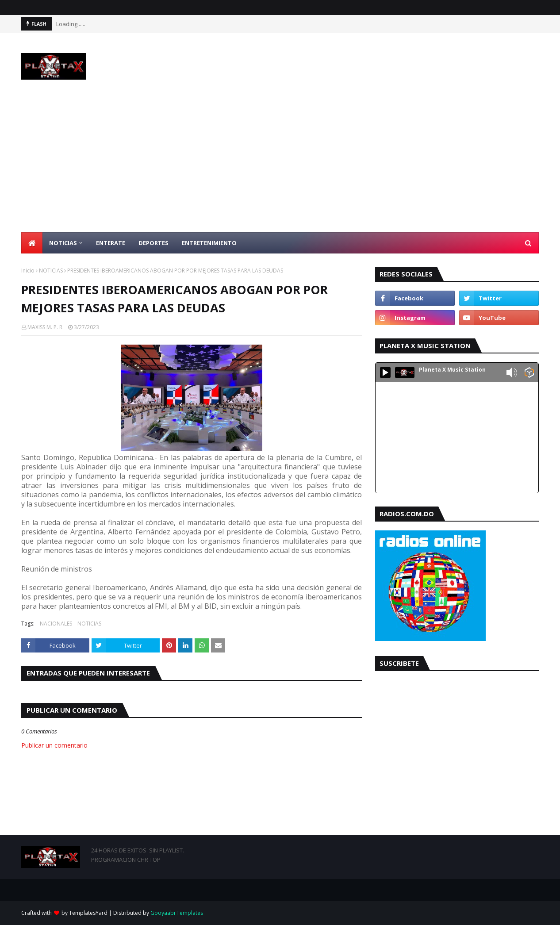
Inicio (28, 271)
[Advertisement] (280, 166)
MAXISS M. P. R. (46, 327)
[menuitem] (32, 243)
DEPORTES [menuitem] (153, 243)
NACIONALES (56, 624)
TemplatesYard (88, 913)
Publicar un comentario (54, 745)
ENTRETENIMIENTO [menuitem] (209, 243)
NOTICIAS (51, 271)
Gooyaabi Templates (177, 913)
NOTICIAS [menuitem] (63, 243)
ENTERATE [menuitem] (111, 243)
